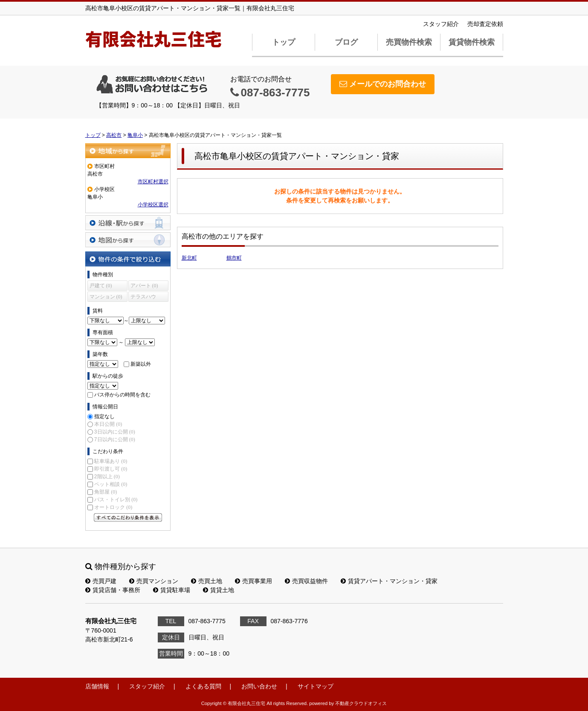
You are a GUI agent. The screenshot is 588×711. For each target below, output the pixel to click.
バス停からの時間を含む (122, 395)
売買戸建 (101, 581)
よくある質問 (203, 686)
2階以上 (107, 477)
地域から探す (128, 151)
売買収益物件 (306, 581)
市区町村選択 (153, 182)
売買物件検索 (409, 42)
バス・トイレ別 (116, 500)
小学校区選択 (153, 205)
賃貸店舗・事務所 (113, 590)
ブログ (346, 42)
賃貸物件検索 (472, 42)
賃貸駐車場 (172, 590)
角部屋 (106, 492)
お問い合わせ (259, 686)
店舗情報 (97, 686)
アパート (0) (144, 286)
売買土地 (207, 581)
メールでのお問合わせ (383, 84)
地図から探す (128, 240)
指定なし (104, 416)
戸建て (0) (101, 286)
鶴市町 (234, 258)
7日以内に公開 (115, 439)
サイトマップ (316, 686)
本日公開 (108, 424)
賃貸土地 (219, 590)
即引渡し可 (111, 469)
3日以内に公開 (115, 432)
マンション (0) (106, 297)
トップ (284, 42)
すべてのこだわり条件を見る (128, 517)
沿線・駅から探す (128, 223)
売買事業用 (253, 581)
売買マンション (154, 581)
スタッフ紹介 (441, 24)
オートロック (113, 507)
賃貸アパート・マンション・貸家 (389, 581)
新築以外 (141, 364)
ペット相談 (111, 484)
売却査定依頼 (485, 24)
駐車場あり (111, 461)
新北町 (189, 258)
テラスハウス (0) (143, 298)
